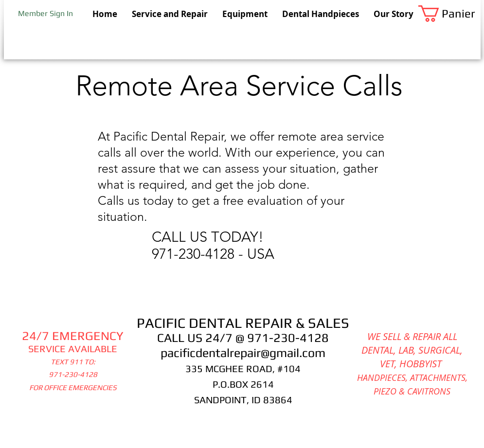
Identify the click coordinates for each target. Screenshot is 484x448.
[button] (449, 14)
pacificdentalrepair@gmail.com (243, 353)
